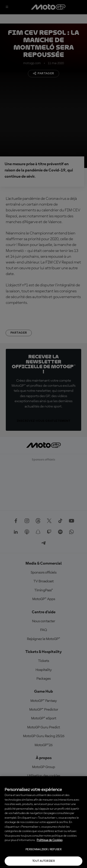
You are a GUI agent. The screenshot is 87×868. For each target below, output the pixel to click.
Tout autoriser (43, 861)
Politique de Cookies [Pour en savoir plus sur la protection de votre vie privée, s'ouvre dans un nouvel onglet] (50, 840)
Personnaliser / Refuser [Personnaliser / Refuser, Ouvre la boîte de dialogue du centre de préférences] (43, 850)
